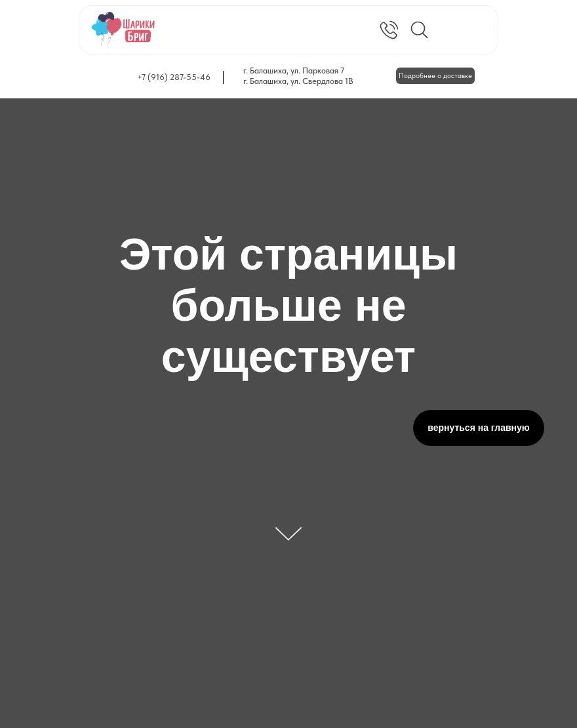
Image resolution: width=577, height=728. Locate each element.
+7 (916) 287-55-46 (174, 77)
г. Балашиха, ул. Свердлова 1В (298, 81)
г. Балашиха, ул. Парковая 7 (294, 71)
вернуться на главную (479, 428)
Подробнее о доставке (435, 76)
